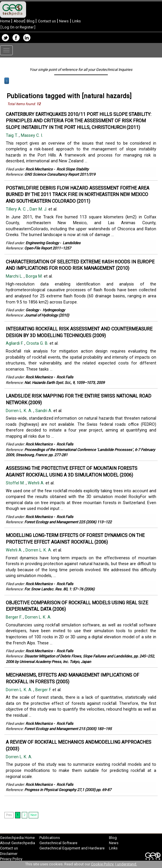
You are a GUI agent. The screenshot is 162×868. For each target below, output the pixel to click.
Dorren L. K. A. (20, 411)
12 (39, 104)
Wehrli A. (37, 483)
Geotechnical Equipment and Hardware (72, 848)
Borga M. (35, 276)
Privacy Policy (11, 859)
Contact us (47, 21)
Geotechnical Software (58, 843)
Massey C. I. (32, 135)
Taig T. (12, 135)
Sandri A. (44, 411)
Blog (31, 21)
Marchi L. (15, 276)
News (63, 21)
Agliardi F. (15, 343)
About (19, 21)
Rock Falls (65, 377)
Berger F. (14, 617)
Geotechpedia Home (17, 838)
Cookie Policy (103, 864)
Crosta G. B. (38, 343)
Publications (50, 838)
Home (6, 21)
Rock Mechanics (39, 169)
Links (76, 21)
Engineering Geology (42, 243)
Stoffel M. (16, 483)
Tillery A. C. (17, 209)
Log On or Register (18, 27)
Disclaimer (9, 854)
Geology (32, 310)
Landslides (72, 243)
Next (33, 815)
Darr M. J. (39, 209)
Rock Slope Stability (73, 169)
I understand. (126, 864)
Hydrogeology (54, 310)
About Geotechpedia (18, 843)
